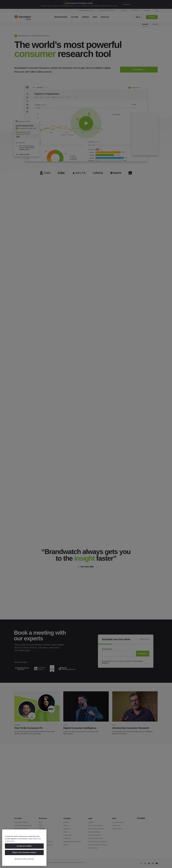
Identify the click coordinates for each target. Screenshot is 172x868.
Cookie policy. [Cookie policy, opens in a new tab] (10, 841)
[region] (24, 848)
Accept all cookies (24, 846)
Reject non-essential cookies (24, 852)
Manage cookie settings (24, 859)
